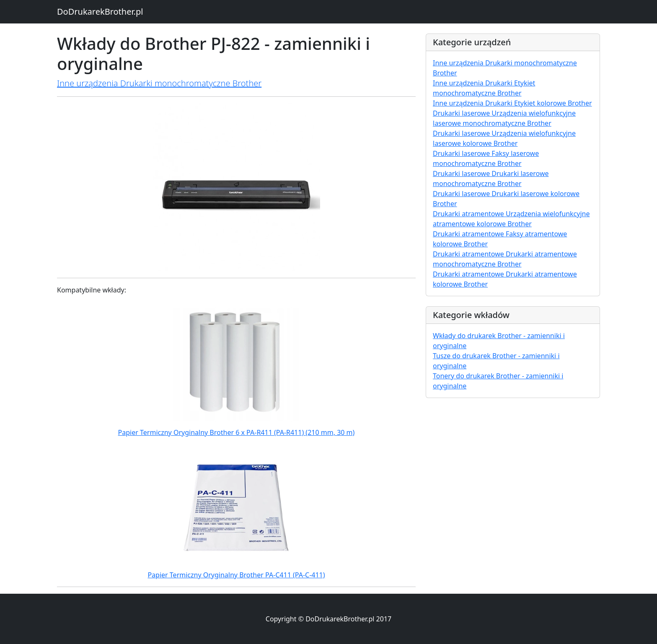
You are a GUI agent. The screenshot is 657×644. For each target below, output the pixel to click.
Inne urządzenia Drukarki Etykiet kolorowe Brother (512, 103)
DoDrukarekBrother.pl (100, 12)
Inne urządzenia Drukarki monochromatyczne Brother (159, 83)
